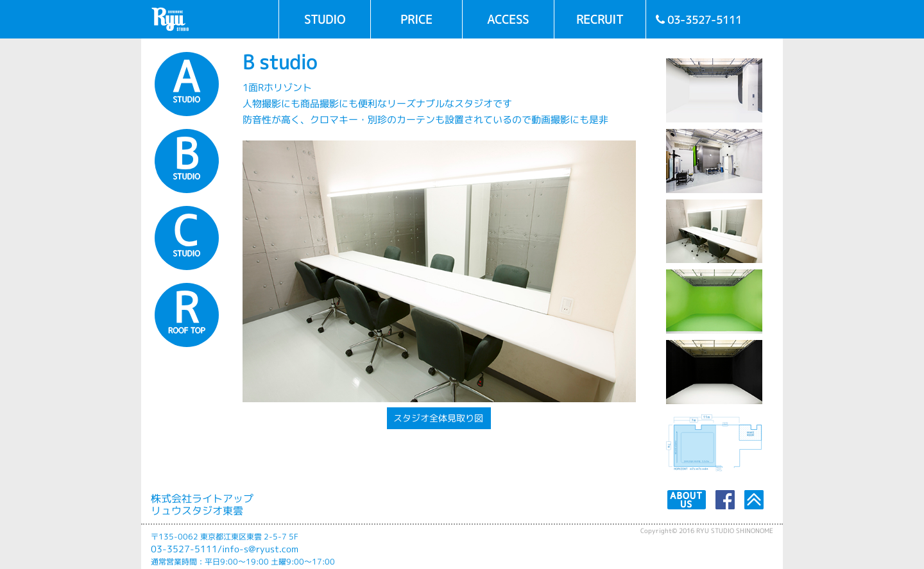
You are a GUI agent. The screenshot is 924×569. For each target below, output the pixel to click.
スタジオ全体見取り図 (438, 418)
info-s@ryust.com (260, 549)
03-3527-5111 (184, 549)
